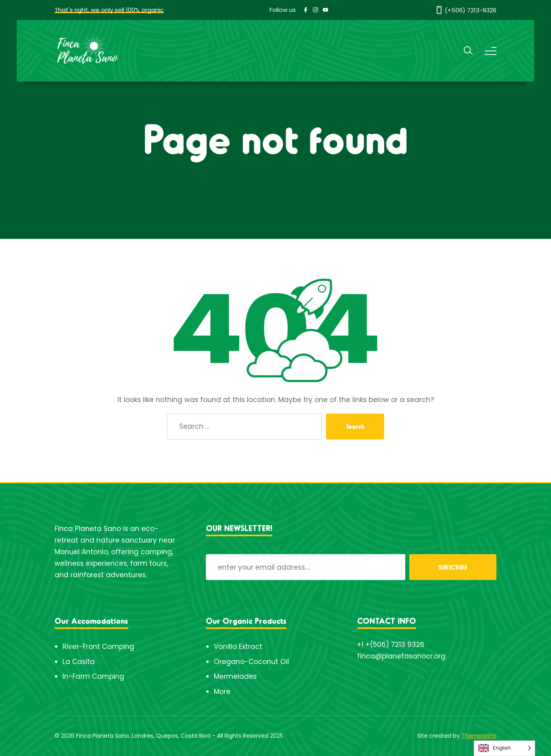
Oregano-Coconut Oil (251, 662)
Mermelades (235, 676)
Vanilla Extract (238, 647)
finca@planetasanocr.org (401, 656)
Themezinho (479, 736)
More (222, 692)
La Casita (79, 662)
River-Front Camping (98, 647)
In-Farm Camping (93, 676)
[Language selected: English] (504, 748)
